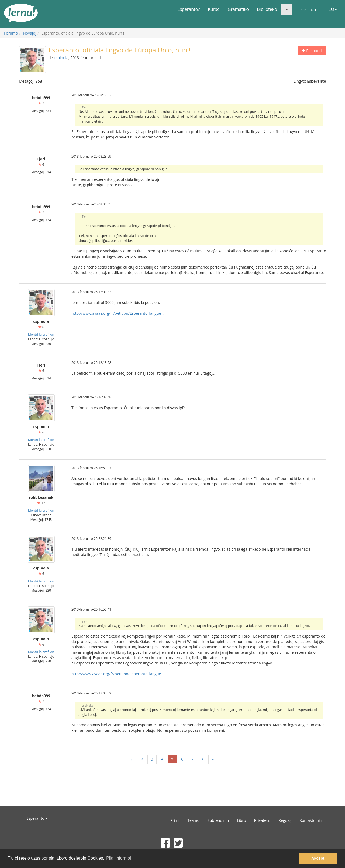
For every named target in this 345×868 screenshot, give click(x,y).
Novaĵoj (30, 33)
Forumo (11, 33)
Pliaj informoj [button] (119, 858)
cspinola (61, 58)
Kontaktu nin (311, 820)
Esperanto (37, 818)
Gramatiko (238, 9)
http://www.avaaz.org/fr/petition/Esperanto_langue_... (119, 313)
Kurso (214, 9)
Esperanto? (189, 9)
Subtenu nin (218, 820)
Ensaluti (308, 9)
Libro (241, 820)
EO (333, 9)
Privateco (262, 820)
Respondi (312, 51)
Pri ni (175, 820)
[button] (287, 9)
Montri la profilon (41, 334)
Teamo (193, 820)
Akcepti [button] (318, 858)
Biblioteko (267, 9)
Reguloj (285, 820)
